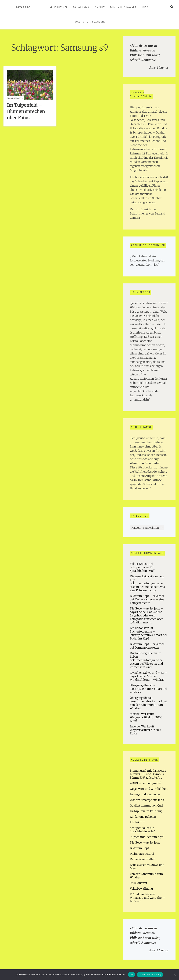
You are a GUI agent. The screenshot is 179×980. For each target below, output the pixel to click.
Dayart (100, 7)
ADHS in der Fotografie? (146, 783)
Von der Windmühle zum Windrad (147, 678)
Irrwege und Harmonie (145, 794)
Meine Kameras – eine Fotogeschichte (149, 589)
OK (132, 975)
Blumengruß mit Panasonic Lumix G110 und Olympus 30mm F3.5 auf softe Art (148, 774)
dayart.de (23, 7)
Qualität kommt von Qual (146, 805)
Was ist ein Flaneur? (90, 22)
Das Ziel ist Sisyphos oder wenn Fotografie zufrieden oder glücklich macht (146, 617)
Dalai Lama (81, 7)
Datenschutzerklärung (150, 975)
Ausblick (136, 692)
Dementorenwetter (147, 648)
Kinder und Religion (143, 817)
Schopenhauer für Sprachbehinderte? (142, 569)
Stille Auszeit (139, 883)
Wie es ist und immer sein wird (146, 665)
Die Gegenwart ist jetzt (145, 842)
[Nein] (175, 975)
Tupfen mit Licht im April (147, 837)
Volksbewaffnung (141, 889)
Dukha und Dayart (123, 7)
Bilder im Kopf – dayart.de (147, 596)
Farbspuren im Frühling (146, 811)
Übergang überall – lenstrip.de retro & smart (146, 687)
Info (145, 7)
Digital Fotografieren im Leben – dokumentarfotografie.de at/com (146, 658)
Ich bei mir (137, 822)
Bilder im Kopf (139, 638)
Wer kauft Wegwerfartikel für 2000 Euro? (146, 717)
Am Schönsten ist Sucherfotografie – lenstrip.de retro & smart (146, 631)
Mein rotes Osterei (142, 854)
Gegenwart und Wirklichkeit (149, 789)
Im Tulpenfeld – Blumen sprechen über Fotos (26, 111)
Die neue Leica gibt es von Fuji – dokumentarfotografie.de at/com (147, 582)
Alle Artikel (59, 7)
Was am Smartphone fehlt (147, 800)
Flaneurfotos (15, 98)
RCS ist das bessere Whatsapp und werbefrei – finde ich (148, 898)
